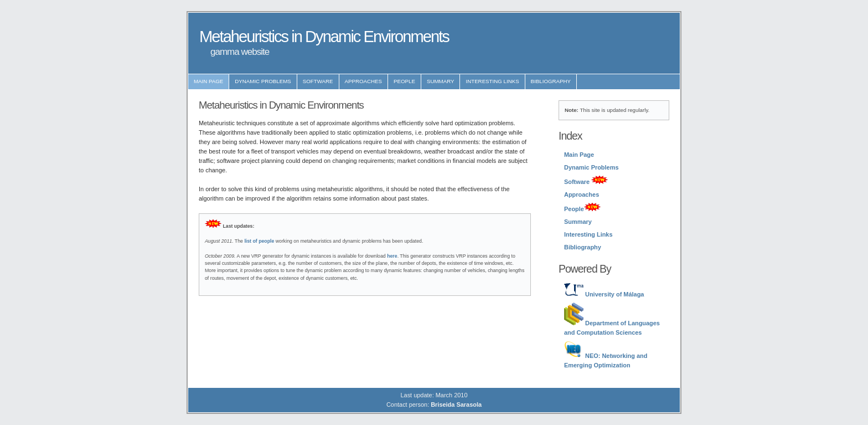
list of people (259, 241)
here (392, 256)
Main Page (208, 81)
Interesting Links (492, 81)
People (404, 81)
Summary (441, 81)
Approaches (364, 81)
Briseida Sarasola (456, 404)
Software (318, 81)
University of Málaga (604, 294)
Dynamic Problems (263, 81)
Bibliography (551, 81)
